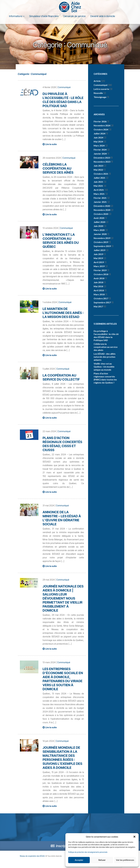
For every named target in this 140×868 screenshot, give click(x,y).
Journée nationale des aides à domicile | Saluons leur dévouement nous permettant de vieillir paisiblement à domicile (63, 598)
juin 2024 (98, 138)
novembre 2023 (102, 162)
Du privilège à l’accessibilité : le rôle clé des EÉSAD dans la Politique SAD (63, 100)
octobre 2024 (101, 129)
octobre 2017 (101, 298)
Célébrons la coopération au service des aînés (58, 168)
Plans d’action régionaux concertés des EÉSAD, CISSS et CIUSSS (62, 444)
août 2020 (99, 218)
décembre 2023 (102, 158)
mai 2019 (98, 258)
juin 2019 (98, 254)
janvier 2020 (100, 234)
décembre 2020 (102, 206)
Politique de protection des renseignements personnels (88, 852)
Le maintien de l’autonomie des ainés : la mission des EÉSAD (63, 313)
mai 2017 (98, 306)
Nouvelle (98, 93)
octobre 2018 (101, 274)
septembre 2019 (102, 246)
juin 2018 (98, 282)
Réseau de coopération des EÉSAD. (34, 856)
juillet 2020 (99, 222)
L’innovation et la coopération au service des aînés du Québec (61, 241)
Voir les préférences (125, 860)
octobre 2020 (101, 214)
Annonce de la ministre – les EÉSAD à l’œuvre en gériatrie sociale (62, 518)
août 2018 (99, 278)
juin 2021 (98, 182)
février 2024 (100, 150)
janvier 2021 (100, 202)
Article (97, 81)
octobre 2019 (101, 242)
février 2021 (100, 198)
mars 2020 (99, 230)
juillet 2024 (99, 133)
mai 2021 (98, 186)
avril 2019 (99, 262)
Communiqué (64, 87)
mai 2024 (98, 142)
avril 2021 (99, 190)
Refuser (102, 860)
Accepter (79, 860)
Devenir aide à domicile (103, 16)
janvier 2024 (100, 154)
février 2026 (100, 121)
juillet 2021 (99, 178)
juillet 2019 (99, 250)
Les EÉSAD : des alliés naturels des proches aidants (105, 357)
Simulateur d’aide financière (44, 16)
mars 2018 (99, 294)
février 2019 (100, 270)
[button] (134, 837)
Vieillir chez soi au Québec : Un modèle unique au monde (104, 367)
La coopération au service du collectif (61, 377)
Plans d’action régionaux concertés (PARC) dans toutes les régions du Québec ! (105, 378)
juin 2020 (98, 226)
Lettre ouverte (101, 89)
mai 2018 (98, 286)
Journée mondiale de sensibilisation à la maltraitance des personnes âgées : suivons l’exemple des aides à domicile (62, 758)
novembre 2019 (102, 238)
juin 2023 (98, 166)
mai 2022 (98, 170)
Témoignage (100, 97)
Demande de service (75, 16)
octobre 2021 (101, 174)
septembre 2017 (102, 302)
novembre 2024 (102, 125)
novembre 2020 (102, 210)
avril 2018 (99, 290)
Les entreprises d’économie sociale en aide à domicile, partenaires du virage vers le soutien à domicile (63, 679)
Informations (17, 16)
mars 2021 (99, 194)
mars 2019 (99, 266)
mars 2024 (99, 146)
